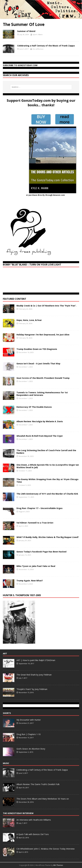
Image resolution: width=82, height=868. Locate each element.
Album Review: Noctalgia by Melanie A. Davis (40, 421)
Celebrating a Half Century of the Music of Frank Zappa (46, 46)
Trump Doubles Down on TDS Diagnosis (37, 349)
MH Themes (58, 865)
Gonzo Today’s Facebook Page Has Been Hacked (41, 552)
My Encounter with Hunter (29, 720)
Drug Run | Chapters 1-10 (29, 734)
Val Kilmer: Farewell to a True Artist (35, 523)
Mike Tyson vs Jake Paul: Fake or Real (36, 566)
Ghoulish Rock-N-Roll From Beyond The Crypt (40, 436)
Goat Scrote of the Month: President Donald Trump (43, 378)
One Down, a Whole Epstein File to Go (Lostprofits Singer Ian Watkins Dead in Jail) (48, 466)
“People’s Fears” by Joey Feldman (32, 689)
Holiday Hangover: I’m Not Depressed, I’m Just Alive (43, 335)
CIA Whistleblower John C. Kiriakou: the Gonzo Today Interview (46, 849)
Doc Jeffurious (38, 49)
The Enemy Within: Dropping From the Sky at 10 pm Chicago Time (47, 481)
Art (5, 653)
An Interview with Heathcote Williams (34, 820)
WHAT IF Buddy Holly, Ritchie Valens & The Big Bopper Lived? (48, 537)
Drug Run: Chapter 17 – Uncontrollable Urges (39, 508)
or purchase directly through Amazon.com (45, 195)
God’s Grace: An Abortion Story (31, 749)
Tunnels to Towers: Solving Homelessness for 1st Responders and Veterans (42, 394)
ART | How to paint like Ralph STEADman (36, 660)
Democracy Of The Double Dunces (34, 407)
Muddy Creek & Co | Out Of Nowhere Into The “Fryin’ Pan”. (46, 306)
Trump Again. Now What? (30, 581)
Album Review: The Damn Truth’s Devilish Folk (38, 784)
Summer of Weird (26, 31)
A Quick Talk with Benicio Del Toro (33, 834)
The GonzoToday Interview (18, 813)
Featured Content (15, 299)
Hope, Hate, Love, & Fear (29, 320)
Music (6, 763)
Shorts (7, 713)
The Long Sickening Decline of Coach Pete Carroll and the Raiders (46, 452)
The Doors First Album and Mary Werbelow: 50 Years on (43, 799)
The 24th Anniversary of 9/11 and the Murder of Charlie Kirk (47, 494)
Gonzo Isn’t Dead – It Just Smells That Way (38, 364)
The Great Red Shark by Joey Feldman (34, 675)
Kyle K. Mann (38, 34)
